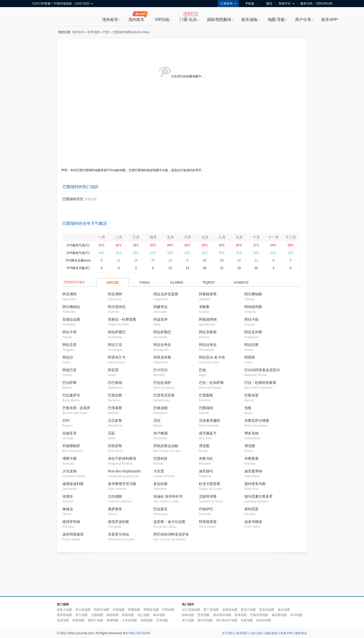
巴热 (202, 370)
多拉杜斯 (161, 484)
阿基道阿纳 (208, 319)
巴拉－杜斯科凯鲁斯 (260, 383)
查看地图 (91, 199)
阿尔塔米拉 (117, 307)
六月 (188, 237)
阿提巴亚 (70, 370)
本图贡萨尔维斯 (257, 421)
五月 (170, 237)
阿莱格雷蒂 (208, 294)
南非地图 (159, 615)
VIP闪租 (162, 20)
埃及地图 (63, 620)
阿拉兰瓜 (115, 345)
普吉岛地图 (267, 610)
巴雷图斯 (206, 395)
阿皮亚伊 (161, 319)
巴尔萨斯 (70, 383)
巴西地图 (168, 610)
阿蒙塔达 (161, 307)
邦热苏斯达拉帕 (166, 446)
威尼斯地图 (279, 615)
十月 (256, 237)
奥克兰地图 (248, 610)
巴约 (66, 421)
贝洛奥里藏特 (210, 421)
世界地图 (94, 32)
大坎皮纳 (70, 471)
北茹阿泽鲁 (208, 496)
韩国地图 (147, 620)
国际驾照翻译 (219, 20)
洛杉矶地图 (264, 620)
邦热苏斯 (115, 446)
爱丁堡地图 (211, 610)
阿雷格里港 (208, 522)
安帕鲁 (204, 307)
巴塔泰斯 (115, 408)
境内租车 (136, 20)
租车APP (329, 20)
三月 (136, 237)
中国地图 (119, 610)
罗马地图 (296, 615)
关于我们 (228, 633)
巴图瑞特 (206, 408)
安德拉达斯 (71, 319)
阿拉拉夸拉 (162, 345)
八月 (222, 237)
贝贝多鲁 (115, 421)
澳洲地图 (112, 620)
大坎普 (159, 471)
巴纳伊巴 (206, 509)
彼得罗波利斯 (119, 522)
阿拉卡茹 (252, 319)
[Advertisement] (182, 575)
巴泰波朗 (161, 408)
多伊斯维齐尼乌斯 (122, 484)
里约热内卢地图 (227, 620)
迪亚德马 (206, 471)
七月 (205, 237)
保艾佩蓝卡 (208, 433)
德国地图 (112, 615)
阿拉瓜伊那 (253, 332)
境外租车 (110, 20)
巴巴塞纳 (115, 383)
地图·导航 (276, 20)
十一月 (274, 237)
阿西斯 (250, 357)
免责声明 (286, 633)
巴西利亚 (161, 458)
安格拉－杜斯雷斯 (122, 319)
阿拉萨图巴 (117, 332)
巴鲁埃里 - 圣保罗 (76, 408)
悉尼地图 (203, 615)
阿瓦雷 (113, 370)
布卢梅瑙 (161, 433)
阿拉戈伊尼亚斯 (166, 294)
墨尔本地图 (205, 620)
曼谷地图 (284, 610)
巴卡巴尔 (161, 370)
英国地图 (128, 615)
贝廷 (111, 433)
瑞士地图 (144, 615)
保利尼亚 (252, 509)
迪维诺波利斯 (73, 484)
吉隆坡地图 (230, 610)
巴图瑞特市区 (73, 199)
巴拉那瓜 (161, 509)
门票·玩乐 (188, 20)
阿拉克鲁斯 (208, 332)
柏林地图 (188, 615)
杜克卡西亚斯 (210, 484)
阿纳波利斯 (253, 307)
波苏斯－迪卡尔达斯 (169, 522)
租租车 (38, 17)
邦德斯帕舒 (71, 446)
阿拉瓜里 (70, 345)
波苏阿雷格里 (73, 534)
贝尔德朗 (115, 496)
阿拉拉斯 (252, 345)
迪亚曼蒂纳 (253, 471)
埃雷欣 (68, 496)
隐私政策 (272, 633)
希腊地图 (134, 610)
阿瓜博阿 (70, 294)
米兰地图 (188, 620)
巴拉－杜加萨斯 (211, 383)
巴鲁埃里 (252, 395)
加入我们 (257, 633)
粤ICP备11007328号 (137, 633)
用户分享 (303, 20)
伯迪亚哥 (70, 433)
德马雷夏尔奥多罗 (259, 496)
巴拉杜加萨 (162, 383)
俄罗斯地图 (64, 615)
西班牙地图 (102, 610)
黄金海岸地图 (222, 615)
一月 (102, 237)
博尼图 (204, 446)
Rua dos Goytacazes (124, 471)
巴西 (106, 32)
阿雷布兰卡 (117, 357)
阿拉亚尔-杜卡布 (212, 357)
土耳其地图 (129, 620)
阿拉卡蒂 (70, 332)
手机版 (248, 4)
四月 (153, 237)
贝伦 (157, 421)
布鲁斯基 (252, 458)
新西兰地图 (96, 620)
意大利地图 (83, 610)
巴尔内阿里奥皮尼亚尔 (262, 370)
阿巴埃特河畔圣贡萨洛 (171, 534)
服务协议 (301, 633)
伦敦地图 (247, 620)
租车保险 (249, 20)
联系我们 (243, 633)
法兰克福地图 (191, 610)
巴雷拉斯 (115, 395)
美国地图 (78, 620)
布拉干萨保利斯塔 (122, 458)
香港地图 (241, 615)
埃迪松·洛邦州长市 (168, 496)
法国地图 (97, 615)
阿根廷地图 (151, 610)
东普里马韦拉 (119, 534)
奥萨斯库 (115, 509)
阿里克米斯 (162, 357)
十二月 (291, 237)
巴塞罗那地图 (259, 615)
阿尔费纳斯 (253, 294)
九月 (239, 237)
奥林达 (68, 509)
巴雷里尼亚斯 (164, 395)
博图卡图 (70, 458)
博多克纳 (252, 433)
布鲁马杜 (206, 458)
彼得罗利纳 (71, 522)
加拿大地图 (64, 610)
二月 (119, 237)
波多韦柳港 (253, 522)
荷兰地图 (81, 615)
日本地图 (162, 620)
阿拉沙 (68, 357)
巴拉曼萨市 (71, 395)
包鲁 (248, 408)
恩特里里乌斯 (255, 484)
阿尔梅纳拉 (71, 307)
